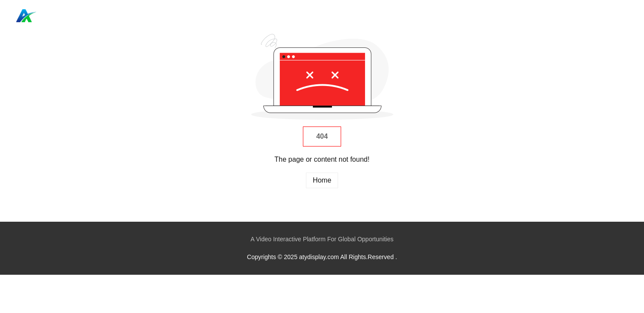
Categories (609, 15)
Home (574, 15)
